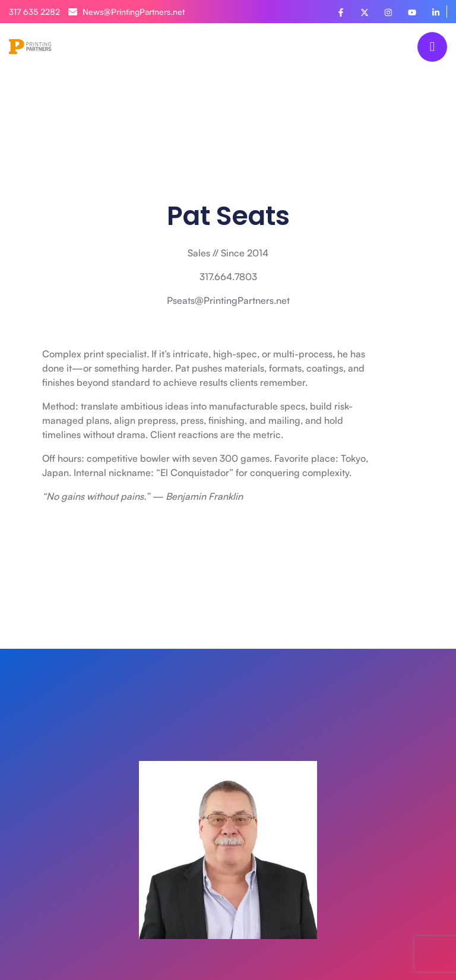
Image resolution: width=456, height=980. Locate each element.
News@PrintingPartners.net (126, 12)
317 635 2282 (34, 12)
